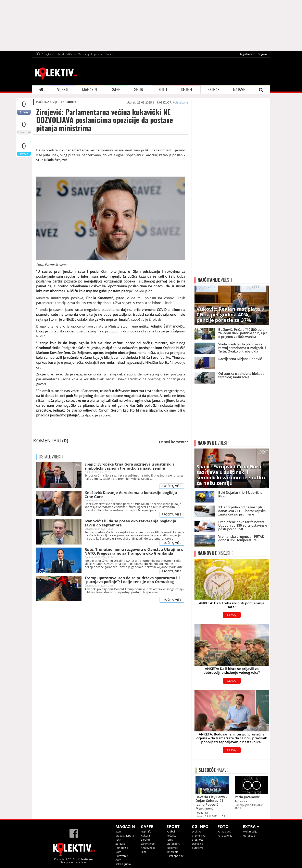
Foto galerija (225, 836)
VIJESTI (63, 89)
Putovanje (122, 856)
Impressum (98, 54)
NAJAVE (239, 89)
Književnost (148, 848)
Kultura (145, 836)
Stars (118, 831)
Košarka (171, 836)
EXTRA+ (213, 89)
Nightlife (146, 831)
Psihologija (122, 848)
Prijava (262, 54)
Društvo (197, 831)
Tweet (24, 154)
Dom (118, 852)
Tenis (170, 840)
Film (143, 852)
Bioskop (146, 840)
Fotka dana (224, 831)
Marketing (84, 54)
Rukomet (172, 848)
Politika (71, 102)
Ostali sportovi (175, 856)
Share (24, 112)
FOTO (163, 89)
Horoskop (249, 836)
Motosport (173, 844)
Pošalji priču (48, 54)
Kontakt (110, 54)
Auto (118, 860)
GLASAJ (232, 615)
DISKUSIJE (215, 553)
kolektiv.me (181, 102)
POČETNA (43, 102)
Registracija (247, 54)
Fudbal (171, 831)
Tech (118, 840)
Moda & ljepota (125, 836)
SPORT (140, 89)
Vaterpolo (172, 852)
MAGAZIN (89, 89)
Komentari (24, 132)
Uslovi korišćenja (66, 54)
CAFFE (115, 89)
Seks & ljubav (123, 864)
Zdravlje (120, 844)
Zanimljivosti (148, 844)
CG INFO (187, 89)
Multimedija (250, 831)
